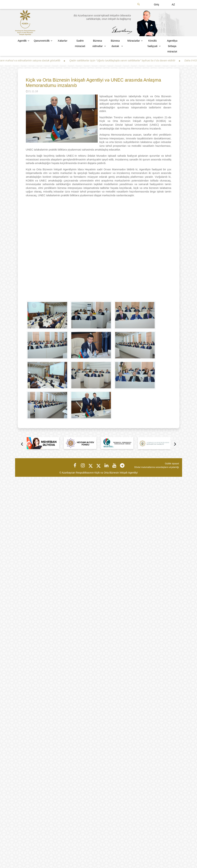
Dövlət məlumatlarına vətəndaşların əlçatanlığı (157, 467)
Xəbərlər (62, 41)
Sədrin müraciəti (80, 43)
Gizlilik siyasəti (172, 464)
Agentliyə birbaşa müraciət (172, 46)
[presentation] (22, 444)
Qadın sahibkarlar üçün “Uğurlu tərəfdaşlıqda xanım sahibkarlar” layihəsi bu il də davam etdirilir (125, 60)
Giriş (157, 5)
